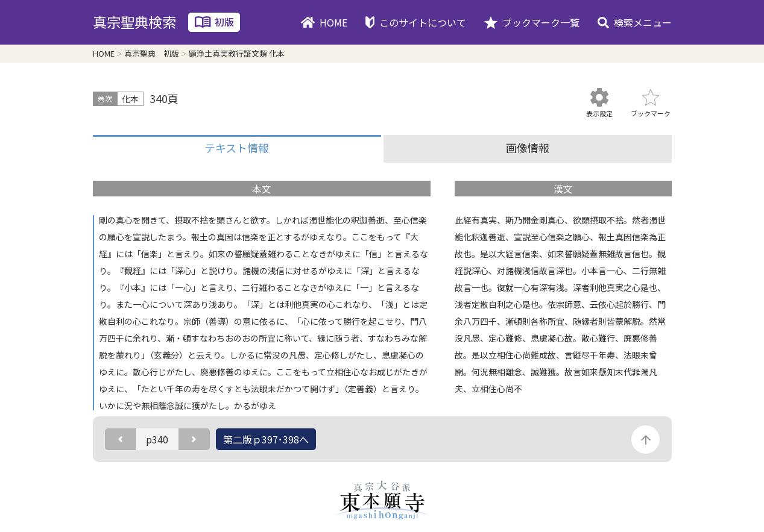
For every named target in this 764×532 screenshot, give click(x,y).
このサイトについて (423, 22)
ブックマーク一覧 (541, 22)
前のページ (121, 439)
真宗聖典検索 (134, 22)
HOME (333, 22)
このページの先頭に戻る (646, 440)
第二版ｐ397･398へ (266, 439)
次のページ (194, 439)
